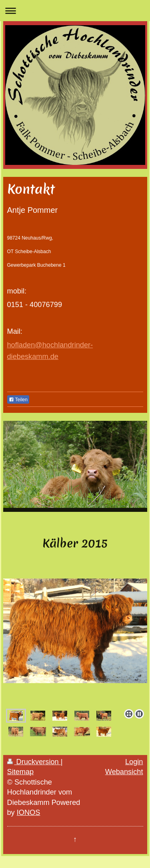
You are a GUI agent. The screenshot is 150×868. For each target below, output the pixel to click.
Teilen (18, 400)
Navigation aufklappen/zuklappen (75, 11)
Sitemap (21, 772)
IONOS (29, 813)
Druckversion (34, 762)
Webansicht (124, 772)
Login (134, 762)
